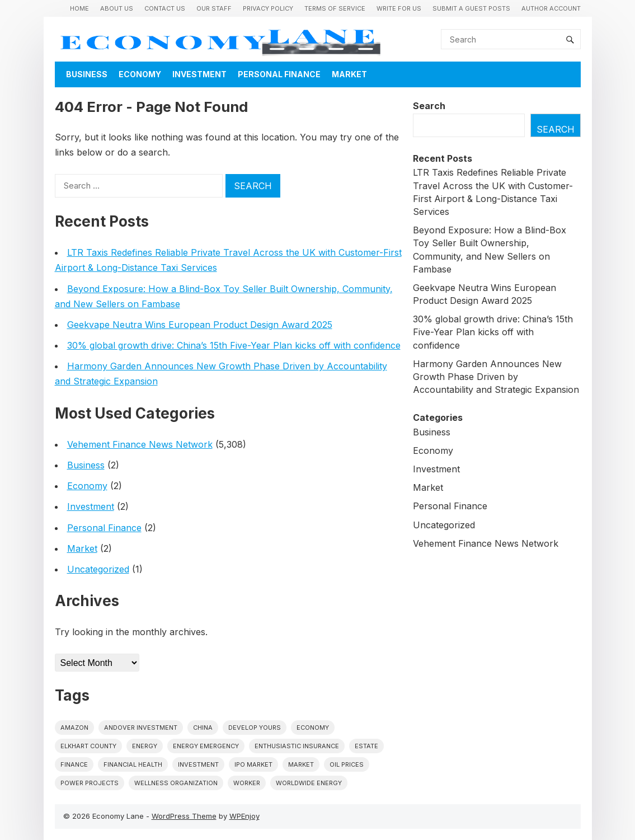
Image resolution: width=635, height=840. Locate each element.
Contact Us (165, 8)
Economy (140, 74)
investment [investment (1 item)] (198, 764)
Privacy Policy (268, 8)
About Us (117, 8)
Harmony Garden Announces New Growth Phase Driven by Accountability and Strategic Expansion (496, 377)
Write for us (399, 8)
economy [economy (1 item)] (313, 728)
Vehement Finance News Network (140, 444)
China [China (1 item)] (203, 728)
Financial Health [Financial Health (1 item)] (133, 764)
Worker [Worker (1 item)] (247, 783)
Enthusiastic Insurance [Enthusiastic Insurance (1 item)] (297, 746)
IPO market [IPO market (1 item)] (253, 764)
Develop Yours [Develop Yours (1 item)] (255, 728)
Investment (199, 74)
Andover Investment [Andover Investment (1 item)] (141, 728)
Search (429, 106)
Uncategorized (98, 569)
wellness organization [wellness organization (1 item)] (176, 783)
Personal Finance (279, 74)
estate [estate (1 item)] (366, 746)
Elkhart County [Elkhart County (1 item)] (88, 746)
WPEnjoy (244, 816)
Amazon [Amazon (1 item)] (74, 728)
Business (87, 74)
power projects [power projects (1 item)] (90, 783)
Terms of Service (335, 8)
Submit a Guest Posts (471, 8)
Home (79, 8)
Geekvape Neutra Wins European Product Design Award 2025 (200, 325)
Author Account (551, 8)
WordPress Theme (184, 816)
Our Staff (214, 8)
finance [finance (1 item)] (74, 764)
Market (349, 74)
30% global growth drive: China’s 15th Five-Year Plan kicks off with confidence (234, 345)
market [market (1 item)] (301, 764)
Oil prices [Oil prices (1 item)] (347, 764)
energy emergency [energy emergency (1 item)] (206, 746)
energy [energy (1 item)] (145, 746)
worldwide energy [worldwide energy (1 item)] (309, 783)
